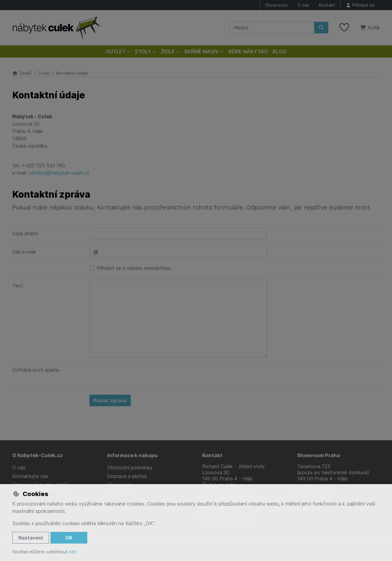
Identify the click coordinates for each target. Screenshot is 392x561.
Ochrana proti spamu (36, 370)
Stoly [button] (143, 51)
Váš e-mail (24, 252)
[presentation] (136, 376)
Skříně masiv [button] (202, 51)
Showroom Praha (318, 455)
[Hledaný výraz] (272, 28)
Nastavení (31, 538)
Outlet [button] (116, 51)
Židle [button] (168, 51)
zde (73, 552)
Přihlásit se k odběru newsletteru (134, 268)
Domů (22, 73)
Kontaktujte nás (30, 476)
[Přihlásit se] (360, 5)
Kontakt (327, 5)
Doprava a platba (127, 476)
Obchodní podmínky (130, 468)
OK (69, 538)
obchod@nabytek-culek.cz (59, 173)
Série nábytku (248, 51)
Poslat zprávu (110, 400)
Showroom (276, 5)
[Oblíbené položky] (344, 28)
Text (18, 286)
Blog (279, 51)
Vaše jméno (25, 233)
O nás (303, 5)
